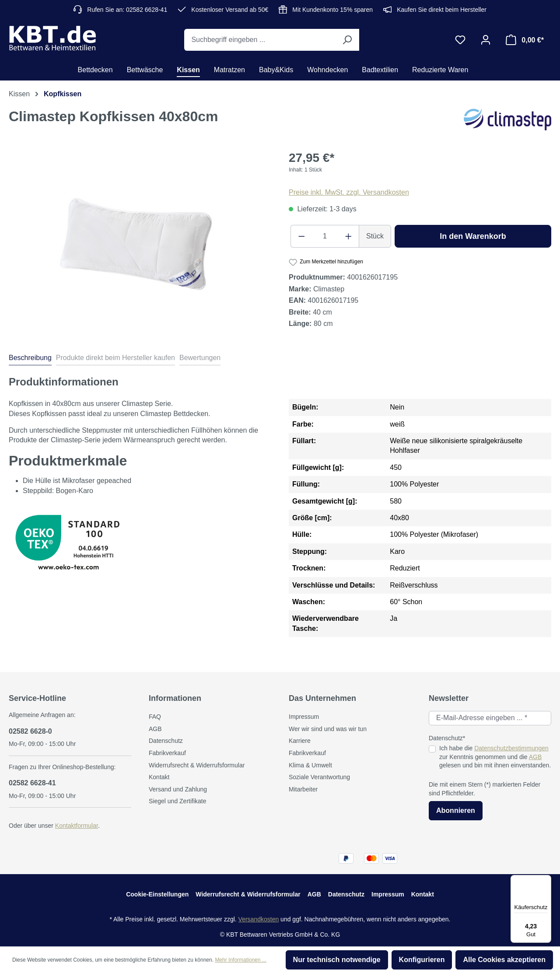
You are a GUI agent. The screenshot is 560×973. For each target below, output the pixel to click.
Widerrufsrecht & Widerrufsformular (197, 765)
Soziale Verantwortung (319, 777)
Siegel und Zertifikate (178, 801)
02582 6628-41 (32, 783)
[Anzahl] (325, 236)
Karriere (300, 741)
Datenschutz (166, 741)
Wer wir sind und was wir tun (328, 729)
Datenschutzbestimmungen (511, 748)
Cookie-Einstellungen (157, 894)
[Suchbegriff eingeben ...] (260, 40)
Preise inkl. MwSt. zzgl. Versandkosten (349, 192)
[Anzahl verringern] (301, 236)
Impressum (304, 717)
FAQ (155, 717)
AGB (155, 729)
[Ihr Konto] (486, 40)
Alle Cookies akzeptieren (504, 960)
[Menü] (546, 880)
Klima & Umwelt (310, 765)
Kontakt (159, 777)
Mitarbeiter (303, 789)
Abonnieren (456, 810)
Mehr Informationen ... (240, 960)
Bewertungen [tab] (200, 358)
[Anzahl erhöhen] (349, 236)
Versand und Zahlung (178, 789)
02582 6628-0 (30, 731)
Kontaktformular (77, 826)
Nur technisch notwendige (337, 960)
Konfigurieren (422, 960)
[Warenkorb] (525, 40)
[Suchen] (347, 40)
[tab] (30, 359)
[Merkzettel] (460, 40)
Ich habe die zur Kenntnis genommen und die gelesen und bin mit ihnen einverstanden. (495, 757)
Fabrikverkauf (167, 753)
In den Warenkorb (473, 236)
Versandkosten (259, 919)
